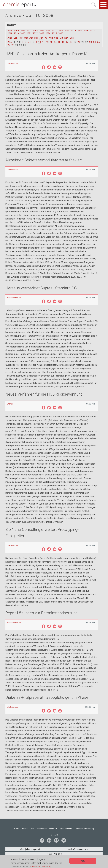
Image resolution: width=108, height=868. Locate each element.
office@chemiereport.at (30, 849)
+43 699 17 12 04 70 (54, 854)
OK (83, 861)
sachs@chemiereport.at (78, 849)
